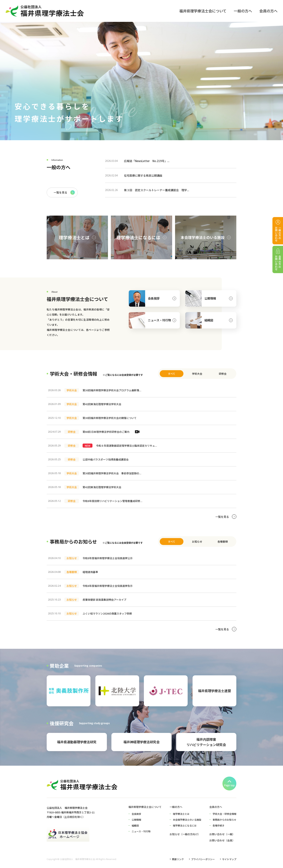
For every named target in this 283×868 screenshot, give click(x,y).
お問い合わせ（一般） (222, 834)
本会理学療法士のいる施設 (187, 820)
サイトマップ (229, 859)
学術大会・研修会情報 (224, 814)
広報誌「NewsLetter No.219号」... (137, 161)
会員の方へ (216, 807)
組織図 (209, 320)
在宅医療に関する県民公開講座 (134, 175)
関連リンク (178, 859)
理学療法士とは (181, 814)
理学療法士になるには (185, 825)
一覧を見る (60, 192)
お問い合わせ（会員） (222, 840)
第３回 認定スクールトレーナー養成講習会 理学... (147, 190)
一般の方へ (176, 807)
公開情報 (210, 298)
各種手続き (219, 825)
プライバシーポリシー (203, 859)
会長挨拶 (154, 298)
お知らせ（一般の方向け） (185, 834)
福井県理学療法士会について (145, 807)
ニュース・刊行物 (159, 320)
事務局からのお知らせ (224, 820)
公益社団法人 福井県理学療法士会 (77, 859)
